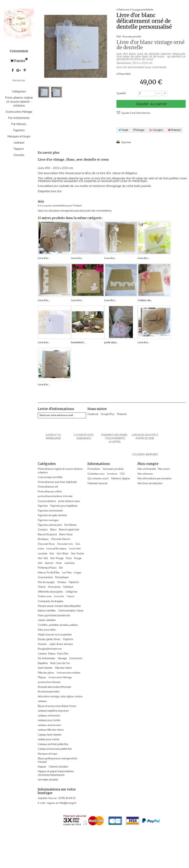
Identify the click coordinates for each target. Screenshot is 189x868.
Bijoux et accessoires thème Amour (57, 706)
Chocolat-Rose (46, 544)
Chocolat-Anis (65, 544)
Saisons (49, 563)
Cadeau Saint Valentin (50, 735)
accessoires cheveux (49, 682)
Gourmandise (45, 577)
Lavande (42, 554)
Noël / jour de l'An (60, 663)
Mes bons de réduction (150, 483)
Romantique (62, 577)
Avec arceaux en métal (50, 477)
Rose (69, 558)
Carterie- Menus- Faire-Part (53, 654)
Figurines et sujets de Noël (52, 515)
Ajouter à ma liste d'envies (135, 113)
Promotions (94, 469)
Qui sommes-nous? (98, 479)
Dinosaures (54, 587)
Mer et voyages (46, 582)
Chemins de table (58, 767)
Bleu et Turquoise (47, 534)
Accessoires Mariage (19, 112)
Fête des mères (63, 668)
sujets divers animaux (61, 644)
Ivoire (41, 549)
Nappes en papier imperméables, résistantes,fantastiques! (56, 773)
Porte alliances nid (48, 487)
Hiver (59, 563)
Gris (78, 544)
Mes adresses (145, 474)
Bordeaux (43, 539)
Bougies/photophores (50, 649)
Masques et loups (19, 136)
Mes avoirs (164, 469)
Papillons (74, 582)
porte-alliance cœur (69, 501)
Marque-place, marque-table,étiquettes (59, 606)
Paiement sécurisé (97, 483)
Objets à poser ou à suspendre (55, 635)
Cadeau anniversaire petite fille (55, 749)
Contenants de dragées (51, 601)
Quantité (121, 93)
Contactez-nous (96, 474)
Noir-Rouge (57, 558)
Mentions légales (121, 479)
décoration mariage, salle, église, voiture (60, 697)
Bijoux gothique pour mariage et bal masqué (57, 760)
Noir (52, 554)
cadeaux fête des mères (51, 730)
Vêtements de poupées (50, 592)
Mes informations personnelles (155, 479)
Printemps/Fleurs (47, 568)
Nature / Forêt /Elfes (49, 573)
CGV (122, 474)
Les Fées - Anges (72, 573)
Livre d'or (59, 596)
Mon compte (148, 464)
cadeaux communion (49, 716)
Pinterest (174, 130)
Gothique (68, 587)
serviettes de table (48, 780)
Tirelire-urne (45, 596)
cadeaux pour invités (49, 720)
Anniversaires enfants (68, 673)
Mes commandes (147, 469)
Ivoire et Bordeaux (56, 549)
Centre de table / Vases (71, 611)
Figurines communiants (50, 511)
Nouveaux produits (113, 469)
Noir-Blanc (63, 554)
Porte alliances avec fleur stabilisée (57, 482)
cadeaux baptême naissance (53, 711)
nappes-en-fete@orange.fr (62, 803)
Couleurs (43, 530)
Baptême (43, 663)
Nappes (19, 149)
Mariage (62, 658)
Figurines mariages (48, 520)
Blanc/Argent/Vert (69, 530)
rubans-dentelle (47, 620)
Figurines (19, 130)
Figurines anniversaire (50, 525)
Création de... (145, 300)
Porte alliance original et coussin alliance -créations (19, 102)
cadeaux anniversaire (49, 725)
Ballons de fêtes (47, 611)
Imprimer (126, 142)
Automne (69, 563)
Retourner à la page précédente (135, 10)
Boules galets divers (49, 639)
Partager (139, 130)
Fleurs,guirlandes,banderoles (54, 616)
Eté (61, 568)
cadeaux (19, 143)
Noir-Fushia (77, 554)
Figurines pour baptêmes (64, 506)
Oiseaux (62, 582)
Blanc (53, 530)
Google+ (156, 130)
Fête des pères (46, 673)
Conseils (19, 155)
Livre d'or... (44, 258)
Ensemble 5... (78, 342)
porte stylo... (111, 342)
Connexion (19, 51)
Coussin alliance (47, 501)
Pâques (42, 677)
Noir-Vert (43, 558)
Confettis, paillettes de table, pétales (58, 625)
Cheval (42, 587)
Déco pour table (47, 630)
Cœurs (71, 596)
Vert (40, 563)
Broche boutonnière (49, 692)
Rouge (78, 558)
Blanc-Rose (66, 534)
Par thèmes (19, 124)
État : (119, 37)
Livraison (112, 474)
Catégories (19, 91)
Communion (76, 658)
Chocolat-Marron (61, 539)
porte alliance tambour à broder (55, 496)
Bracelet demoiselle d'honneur (55, 687)
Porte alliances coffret (50, 492)
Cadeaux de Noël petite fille (53, 744)
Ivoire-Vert (75, 549)
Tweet (123, 130)
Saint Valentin (45, 668)
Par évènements (19, 118)
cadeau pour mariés (49, 739)
